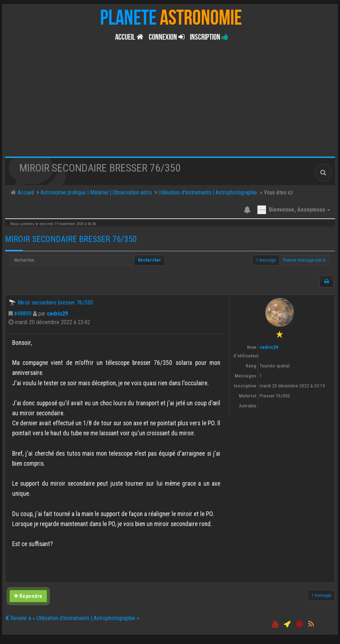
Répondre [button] (28, 596)
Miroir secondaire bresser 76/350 (71, 239)
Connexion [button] (167, 37)
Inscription (209, 37)
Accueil (129, 37)
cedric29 (57, 314)
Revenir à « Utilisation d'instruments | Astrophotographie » (72, 618)
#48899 (23, 314)
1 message (266, 260)
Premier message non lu (304, 260)
